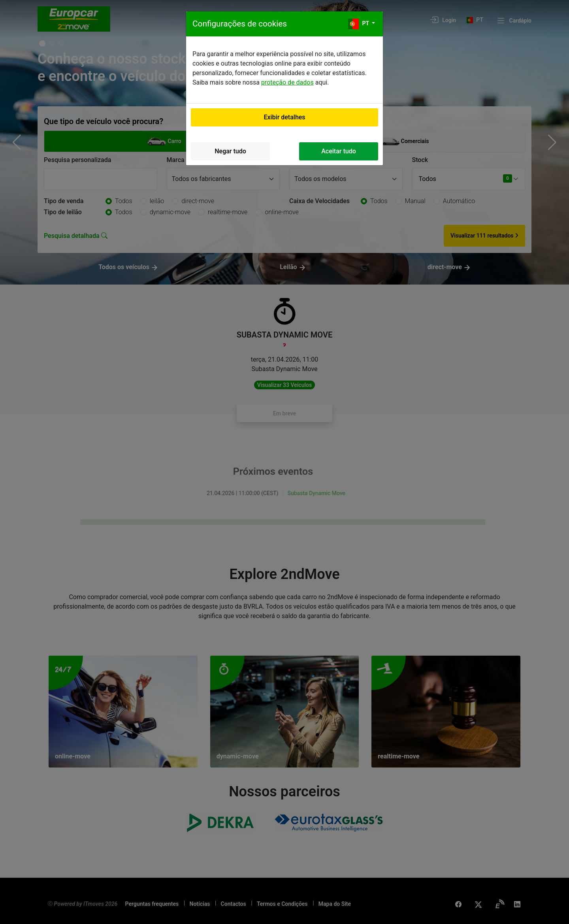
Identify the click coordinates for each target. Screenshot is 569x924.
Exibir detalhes (284, 117)
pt (359, 24)
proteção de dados (287, 82)
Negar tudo (230, 151)
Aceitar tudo (339, 151)
